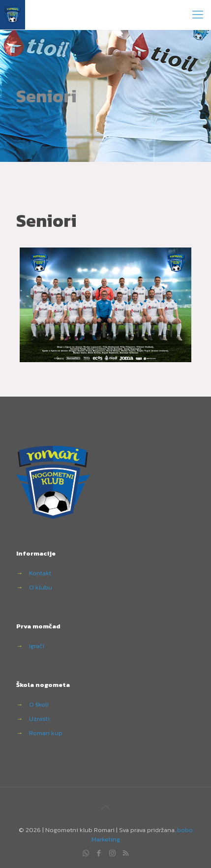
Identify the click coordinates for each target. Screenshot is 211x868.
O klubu (41, 587)
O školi (39, 704)
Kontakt (40, 573)
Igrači (37, 646)
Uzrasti (39, 719)
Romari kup (46, 733)
